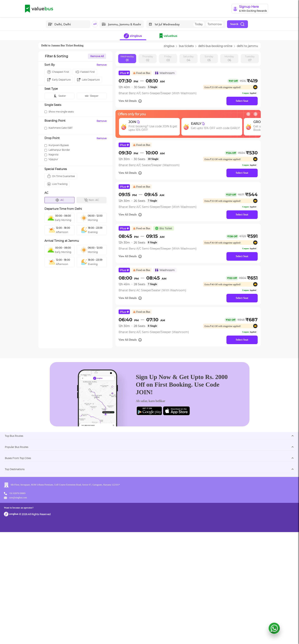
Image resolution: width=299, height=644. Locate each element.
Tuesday (250, 59)
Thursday (148, 59)
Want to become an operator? (175, 635)
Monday (229, 59)
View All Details (130, 101)
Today (199, 24)
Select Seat (242, 101)
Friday (168, 59)
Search (237, 24)
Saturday (188, 59)
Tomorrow (215, 24)
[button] (169, 36)
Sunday (209, 59)
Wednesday (127, 59)
